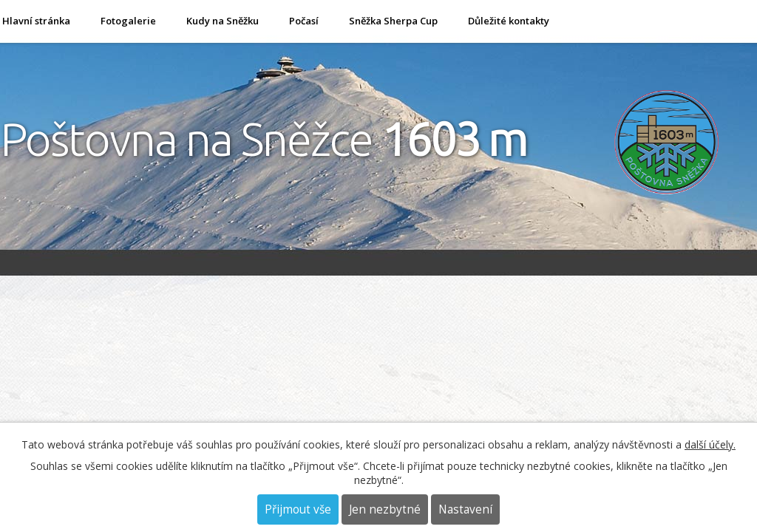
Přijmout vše (298, 509)
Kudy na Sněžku (223, 21)
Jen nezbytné (385, 509)
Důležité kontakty (509, 21)
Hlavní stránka (36, 21)
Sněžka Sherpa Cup (393, 21)
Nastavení (465, 509)
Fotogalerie (128, 21)
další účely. (710, 444)
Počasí (304, 21)
